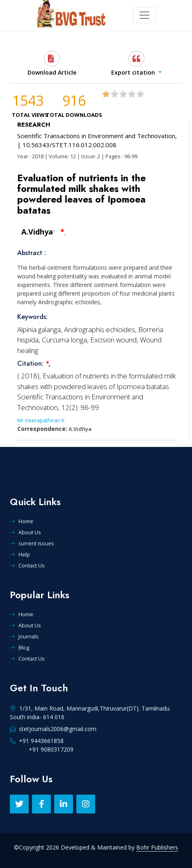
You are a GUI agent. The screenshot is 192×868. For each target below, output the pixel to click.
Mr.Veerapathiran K (41, 420)
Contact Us (27, 565)
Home (22, 521)
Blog (19, 647)
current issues (32, 543)
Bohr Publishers (157, 847)
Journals (24, 636)
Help (20, 554)
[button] (137, 64)
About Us (25, 532)
